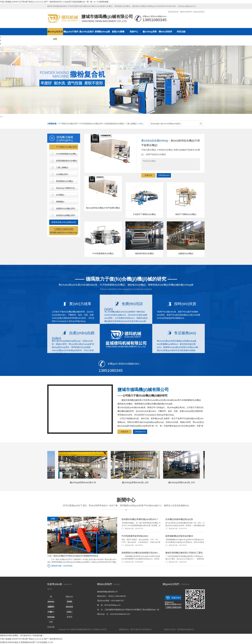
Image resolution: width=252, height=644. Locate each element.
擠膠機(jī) (60, 202)
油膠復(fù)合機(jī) (186, 238)
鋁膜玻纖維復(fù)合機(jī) (67, 161)
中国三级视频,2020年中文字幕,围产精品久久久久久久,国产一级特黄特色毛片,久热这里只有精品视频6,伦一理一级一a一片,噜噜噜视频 (54, 2)
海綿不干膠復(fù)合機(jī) (186, 199)
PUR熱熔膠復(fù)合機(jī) (103, 238)
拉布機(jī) (60, 195)
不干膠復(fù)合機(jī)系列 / (69, 124)
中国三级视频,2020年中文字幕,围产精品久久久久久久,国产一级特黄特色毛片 (31, 639)
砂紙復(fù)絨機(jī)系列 (66, 215)
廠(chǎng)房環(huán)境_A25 (136, 467)
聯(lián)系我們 (186, 12)
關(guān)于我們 (71, 32)
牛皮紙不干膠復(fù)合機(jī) (144, 199)
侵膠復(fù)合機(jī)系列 (66, 208)
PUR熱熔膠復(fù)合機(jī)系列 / (92, 124)
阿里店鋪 (181, 32)
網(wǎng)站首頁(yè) (55, 33)
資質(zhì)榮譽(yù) (118, 33)
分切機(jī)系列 (62, 174)
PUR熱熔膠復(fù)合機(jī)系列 (67, 154)
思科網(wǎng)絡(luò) (186, 629)
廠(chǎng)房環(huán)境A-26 (84, 467)
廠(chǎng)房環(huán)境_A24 (183, 467)
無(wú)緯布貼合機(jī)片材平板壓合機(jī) (103, 192)
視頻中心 (134, 32)
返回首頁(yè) (173, 12)
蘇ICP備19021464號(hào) (141, 629)
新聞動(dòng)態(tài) (102, 33)
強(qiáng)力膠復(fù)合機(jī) (67, 188)
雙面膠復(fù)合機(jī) (65, 181)
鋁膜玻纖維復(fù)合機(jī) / (115, 124)
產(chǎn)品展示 (87, 32)
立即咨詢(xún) (164, 175)
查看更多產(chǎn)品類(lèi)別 (64, 222)
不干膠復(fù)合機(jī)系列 (67, 147)
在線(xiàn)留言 (199, 12)
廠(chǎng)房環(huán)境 (150, 33)
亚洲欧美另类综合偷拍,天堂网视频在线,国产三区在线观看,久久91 (27, 642)
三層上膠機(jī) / (132, 124)
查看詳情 (148, 175)
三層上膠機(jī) (62, 167)
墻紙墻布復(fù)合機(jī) (144, 238)
